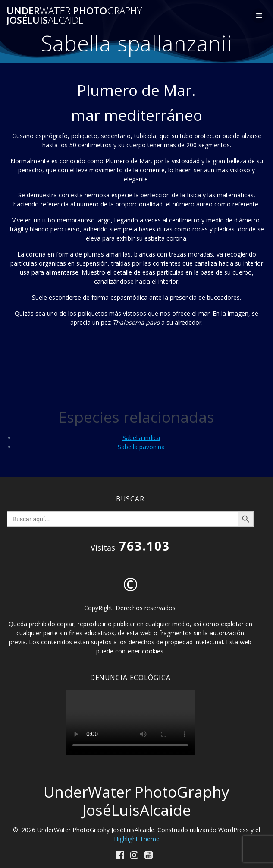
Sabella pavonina (141, 447)
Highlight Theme (137, 839)
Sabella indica (141, 438)
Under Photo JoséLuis (74, 16)
